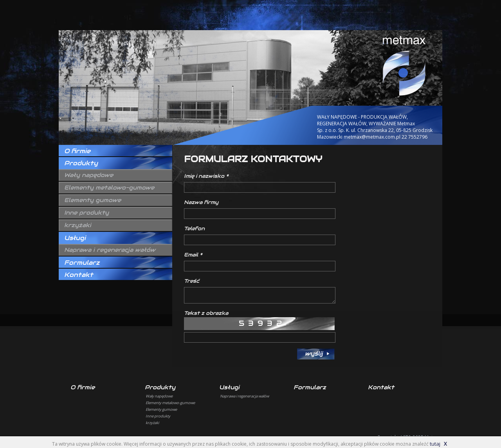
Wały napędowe (89, 175)
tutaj (435, 444)
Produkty (81, 163)
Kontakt (79, 275)
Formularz (82, 263)
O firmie (77, 151)
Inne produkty (87, 213)
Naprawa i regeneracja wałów (110, 250)
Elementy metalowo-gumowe (109, 188)
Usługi (75, 238)
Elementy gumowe (93, 200)
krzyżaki (78, 225)
